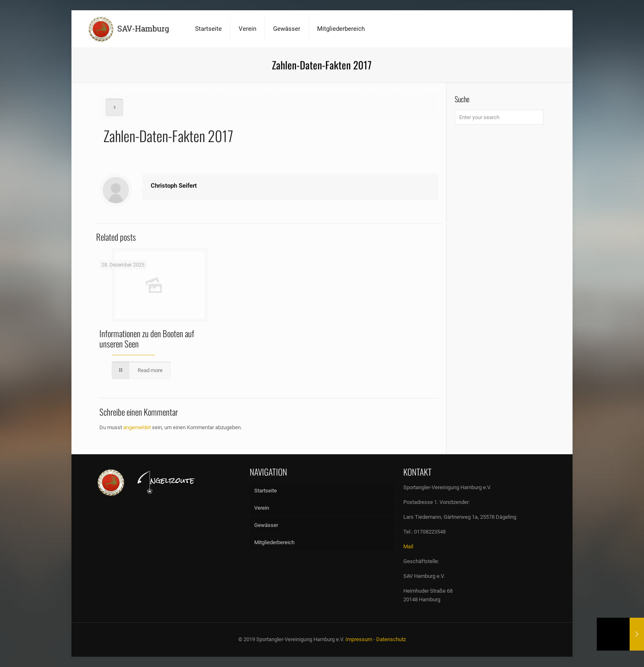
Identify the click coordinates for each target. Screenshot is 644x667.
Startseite (266, 491)
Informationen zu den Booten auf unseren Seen (147, 338)
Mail (408, 546)
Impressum (359, 639)
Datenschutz (391, 639)
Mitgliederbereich (274, 542)
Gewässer (266, 525)
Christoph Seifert (174, 186)
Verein (262, 508)
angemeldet (137, 427)
